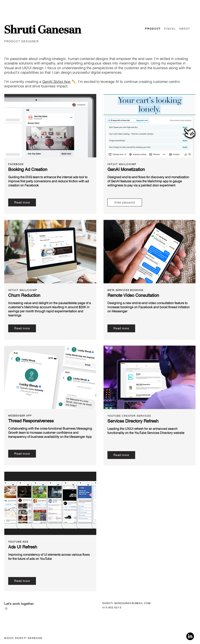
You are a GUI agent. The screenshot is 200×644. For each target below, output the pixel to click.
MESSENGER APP (20, 416)
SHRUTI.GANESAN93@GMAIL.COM (127, 603)
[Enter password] (125, 202)
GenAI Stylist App (57, 82)
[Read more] (22, 202)
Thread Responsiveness (31, 421)
